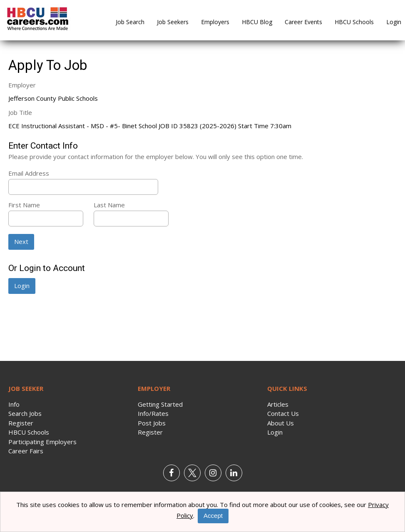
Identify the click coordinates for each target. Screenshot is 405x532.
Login (394, 22)
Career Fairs (26, 451)
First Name (24, 205)
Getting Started (160, 404)
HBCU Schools (354, 22)
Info (14, 404)
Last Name (109, 205)
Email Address (29, 173)
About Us (281, 423)
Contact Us (283, 413)
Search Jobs (25, 413)
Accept (213, 516)
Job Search (130, 22)
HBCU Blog (257, 22)
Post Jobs (152, 423)
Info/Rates (153, 413)
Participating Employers (42, 442)
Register (21, 423)
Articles (278, 404)
